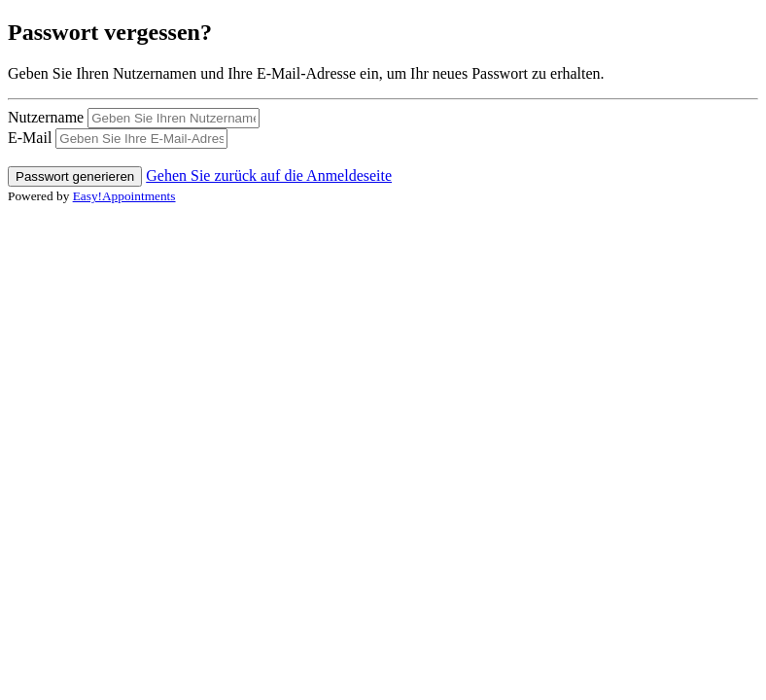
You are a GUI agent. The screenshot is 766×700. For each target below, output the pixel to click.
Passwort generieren (75, 176)
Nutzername (46, 117)
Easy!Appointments (124, 196)
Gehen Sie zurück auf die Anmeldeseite (269, 175)
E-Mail (30, 138)
